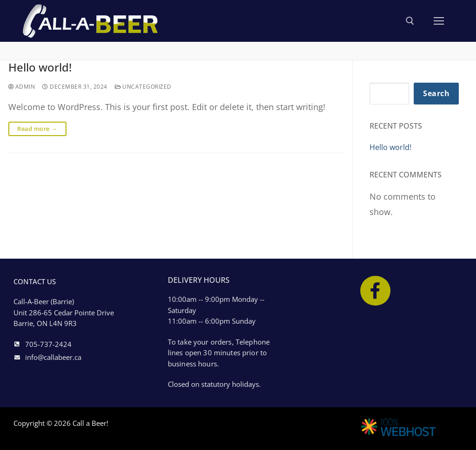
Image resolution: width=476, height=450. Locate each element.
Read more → (37, 130)
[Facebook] (375, 291)
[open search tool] (410, 21)
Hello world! (43, 68)
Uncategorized (148, 88)
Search (436, 93)
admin (23, 88)
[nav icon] (439, 21)
